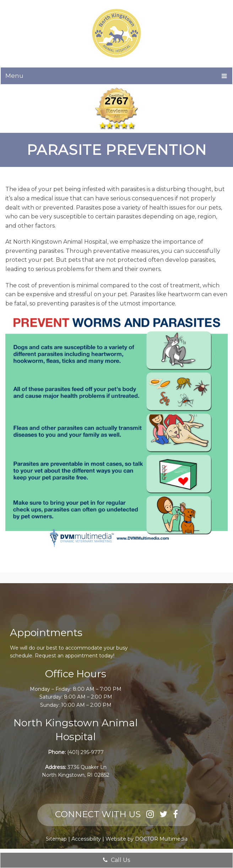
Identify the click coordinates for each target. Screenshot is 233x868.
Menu (14, 76)
